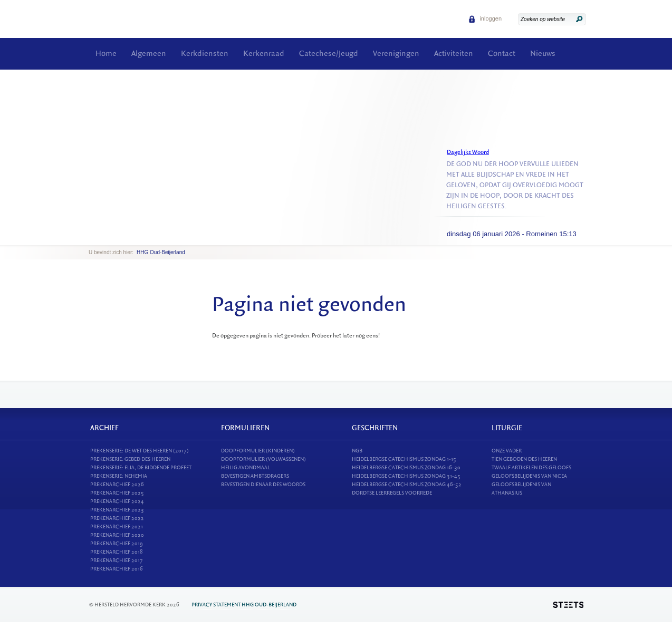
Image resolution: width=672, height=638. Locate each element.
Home (106, 54)
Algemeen (149, 54)
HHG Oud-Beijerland (161, 252)
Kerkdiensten (205, 54)
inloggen (485, 18)
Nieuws (543, 54)
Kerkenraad (264, 54)
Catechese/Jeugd (329, 54)
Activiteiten (454, 54)
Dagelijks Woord (468, 152)
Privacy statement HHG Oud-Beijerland (244, 605)
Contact (502, 54)
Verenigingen (396, 54)
